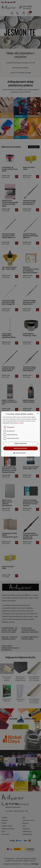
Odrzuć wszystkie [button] (20, 444)
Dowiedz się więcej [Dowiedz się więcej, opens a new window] (19, 423)
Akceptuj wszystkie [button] (20, 448)
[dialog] (20, 434)
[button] (20, 453)
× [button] (38, 413)
